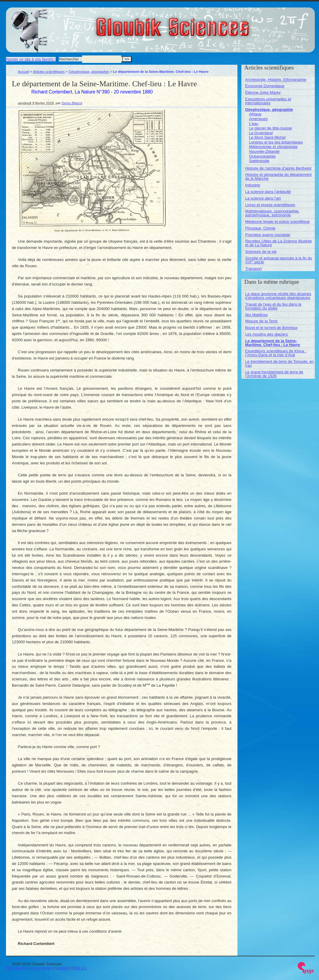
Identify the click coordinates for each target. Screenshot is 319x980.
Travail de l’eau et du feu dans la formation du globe (273, 306)
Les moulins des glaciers (267, 334)
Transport (253, 269)
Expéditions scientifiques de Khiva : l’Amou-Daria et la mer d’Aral (276, 353)
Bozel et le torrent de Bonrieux (271, 328)
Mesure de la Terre (261, 321)
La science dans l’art (263, 198)
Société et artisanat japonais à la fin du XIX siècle (279, 260)
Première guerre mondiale (268, 235)
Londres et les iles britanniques (276, 142)
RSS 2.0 (79, 968)
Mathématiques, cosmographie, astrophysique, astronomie (272, 213)
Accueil (24, 71)
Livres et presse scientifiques (270, 205)
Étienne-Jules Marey (263, 92)
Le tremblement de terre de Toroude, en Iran (280, 363)
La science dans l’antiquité (268, 192)
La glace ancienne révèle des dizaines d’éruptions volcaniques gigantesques (278, 296)
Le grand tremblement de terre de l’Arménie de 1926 (274, 374)
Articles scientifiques (49, 71)
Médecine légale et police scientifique (277, 222)
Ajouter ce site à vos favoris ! (31, 59)
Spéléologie (259, 161)
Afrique (255, 114)
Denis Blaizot (72, 103)
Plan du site (16, 968)
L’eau (254, 124)
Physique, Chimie (260, 228)
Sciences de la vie (261, 252)
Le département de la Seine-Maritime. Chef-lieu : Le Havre (273, 343)
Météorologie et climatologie (273, 147)
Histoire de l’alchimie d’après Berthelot (278, 168)
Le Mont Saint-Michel (267, 137)
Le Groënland (261, 133)
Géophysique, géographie (89, 71)
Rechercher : (70, 59)
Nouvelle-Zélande (264, 151)
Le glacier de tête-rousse (271, 128)
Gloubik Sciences (206, 23)
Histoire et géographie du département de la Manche (279, 176)
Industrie (253, 185)
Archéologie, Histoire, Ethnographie (276, 80)
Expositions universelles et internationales (268, 101)
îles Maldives (256, 315)
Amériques (258, 119)
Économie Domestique (265, 86)
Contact (62, 968)
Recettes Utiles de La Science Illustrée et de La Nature (279, 243)
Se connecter (41, 968)
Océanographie (262, 156)
